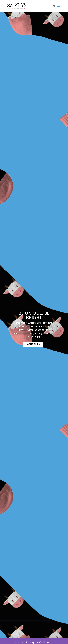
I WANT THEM (33, 344)
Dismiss (51, 642)
